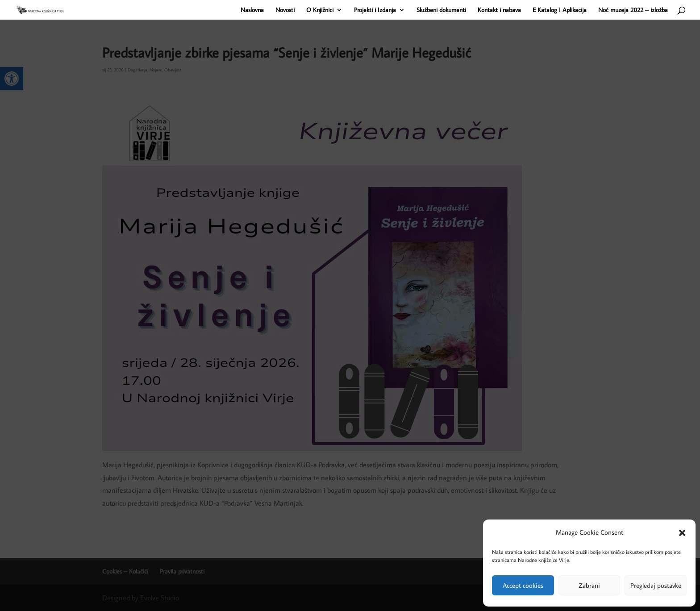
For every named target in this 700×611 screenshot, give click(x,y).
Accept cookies (523, 585)
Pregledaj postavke (656, 585)
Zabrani (589, 585)
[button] (682, 533)
